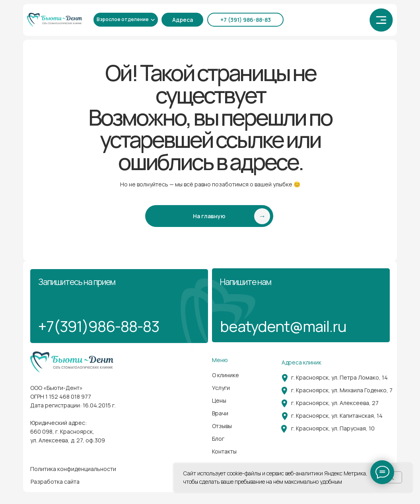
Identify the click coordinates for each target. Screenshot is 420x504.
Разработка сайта (55, 482)
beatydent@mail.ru (283, 326)
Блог (218, 439)
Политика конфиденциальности (73, 469)
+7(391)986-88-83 (99, 326)
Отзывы (222, 426)
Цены (219, 400)
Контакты (224, 451)
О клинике (226, 375)
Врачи (220, 413)
